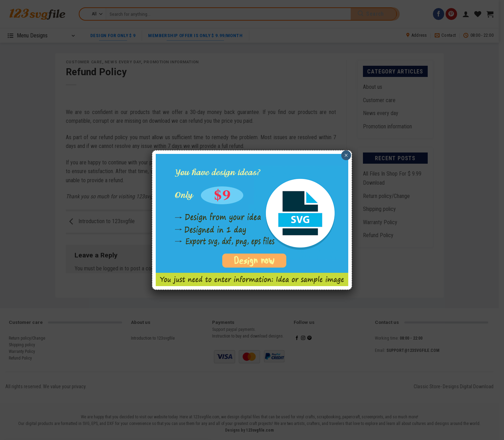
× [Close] (346, 155)
